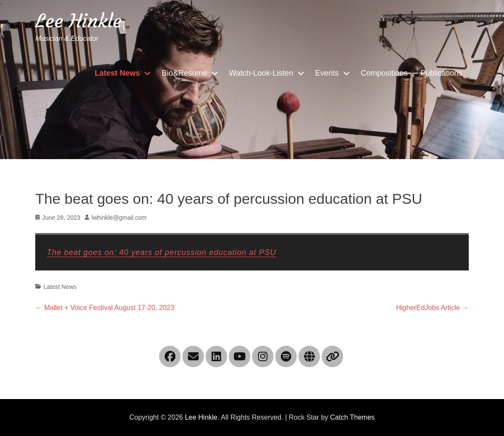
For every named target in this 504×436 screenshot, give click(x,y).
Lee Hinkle (78, 21)
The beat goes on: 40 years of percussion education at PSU (161, 252)
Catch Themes (353, 417)
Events (327, 73)
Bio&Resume (184, 73)
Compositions (384, 73)
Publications (441, 73)
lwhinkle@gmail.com (119, 218)
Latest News (117, 73)
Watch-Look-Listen (261, 73)
